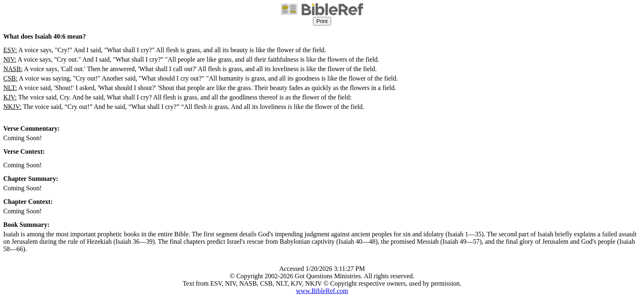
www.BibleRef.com (322, 291)
